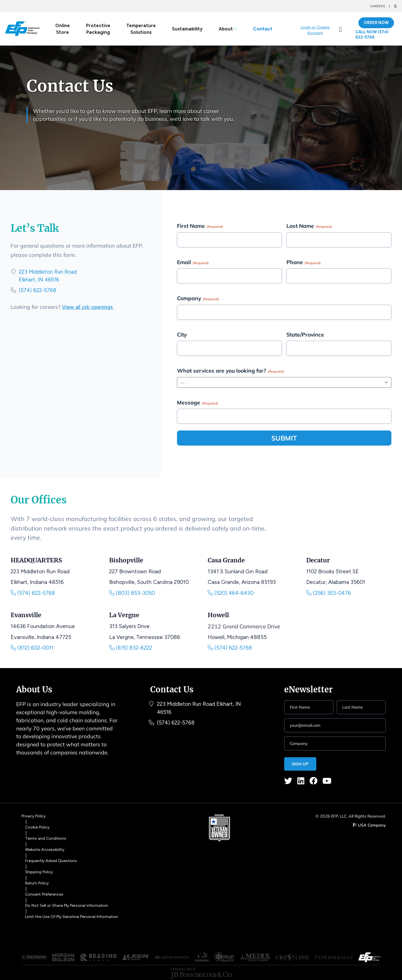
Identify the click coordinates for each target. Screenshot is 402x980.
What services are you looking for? (230, 371)
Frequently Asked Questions (52, 860)
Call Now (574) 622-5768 (372, 35)
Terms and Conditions (46, 838)
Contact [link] (263, 29)
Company (198, 299)
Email (193, 262)
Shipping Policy (40, 871)
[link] (340, 29)
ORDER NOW (376, 23)
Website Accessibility (45, 849)
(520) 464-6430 (231, 593)
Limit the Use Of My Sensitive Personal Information (74, 913)
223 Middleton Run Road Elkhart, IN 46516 (199, 709)
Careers (378, 6)
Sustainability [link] (187, 29)
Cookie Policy (38, 828)
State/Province (305, 335)
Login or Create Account (315, 30)
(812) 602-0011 (32, 648)
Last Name (309, 226)
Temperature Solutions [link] (141, 29)
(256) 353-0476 (329, 593)
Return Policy (38, 881)
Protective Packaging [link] (98, 29)
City (182, 335)
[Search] (395, 6)
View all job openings (88, 308)
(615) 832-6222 (131, 648)
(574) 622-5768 (38, 291)
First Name (200, 226)
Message (198, 403)
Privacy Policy (34, 817)
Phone (304, 262)
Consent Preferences (45, 892)
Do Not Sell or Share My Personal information (68, 903)
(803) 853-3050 (132, 593)
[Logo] (22, 29)
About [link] (228, 29)
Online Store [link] (63, 29)
